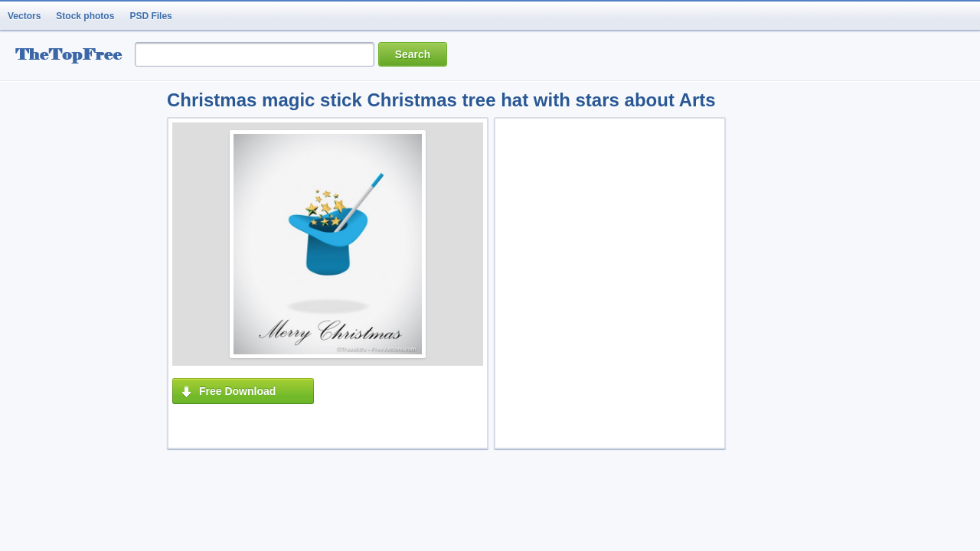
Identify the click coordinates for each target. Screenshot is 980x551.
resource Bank (73, 56)
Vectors (24, 16)
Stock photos (85, 16)
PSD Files (150, 16)
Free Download (237, 391)
